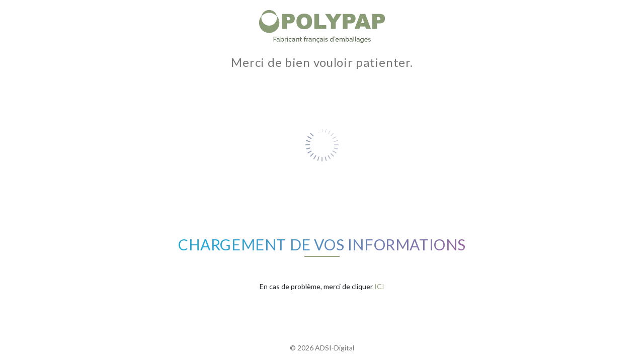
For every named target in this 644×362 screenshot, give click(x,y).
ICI (379, 286)
